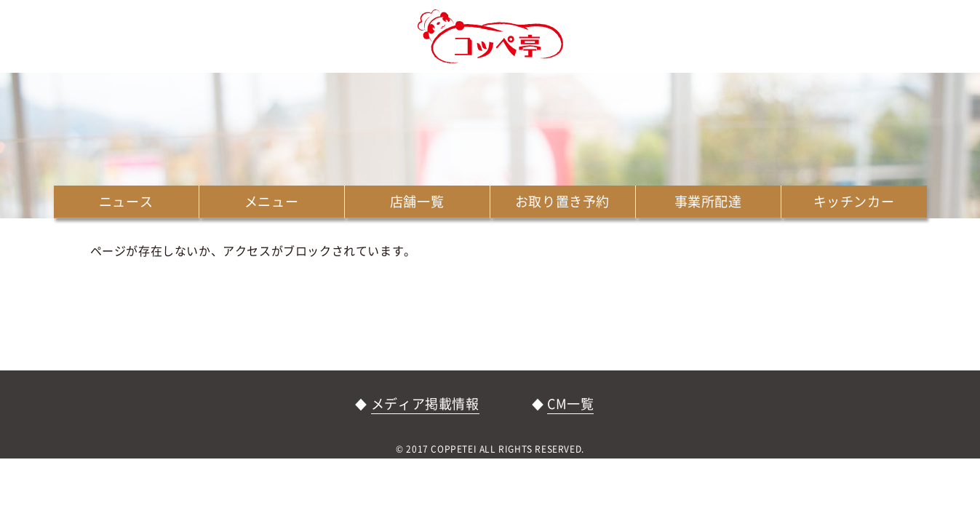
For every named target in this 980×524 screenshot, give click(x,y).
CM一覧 (570, 404)
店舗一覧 (417, 201)
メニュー (271, 201)
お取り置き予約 (562, 201)
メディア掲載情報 (425, 404)
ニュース (126, 201)
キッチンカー (854, 201)
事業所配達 (708, 201)
